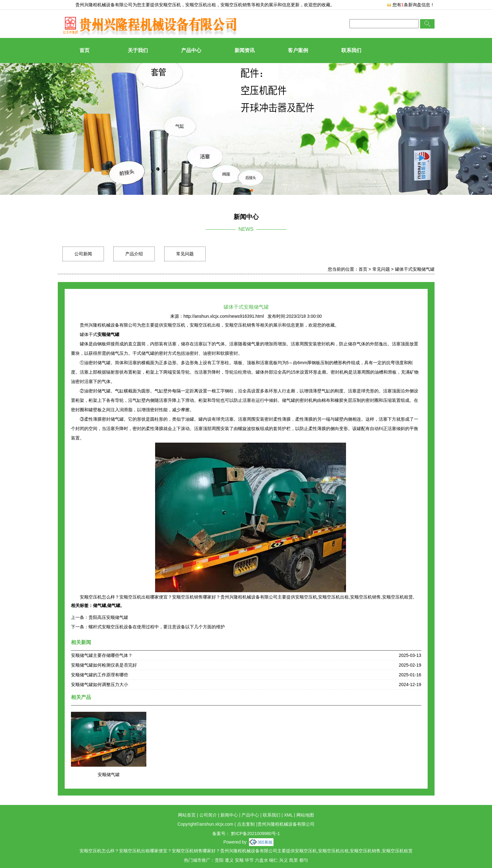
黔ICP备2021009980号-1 (255, 833)
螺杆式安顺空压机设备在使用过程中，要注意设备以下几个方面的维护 (157, 627)
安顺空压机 (170, 5)
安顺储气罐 (109, 775)
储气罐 (100, 605)
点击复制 (246, 824)
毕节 (249, 860)
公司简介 (208, 815)
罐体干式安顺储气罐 (415, 269)
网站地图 (305, 815)
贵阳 (219, 860)
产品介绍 (134, 254)
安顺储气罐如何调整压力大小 (100, 684)
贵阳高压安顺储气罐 (108, 617)
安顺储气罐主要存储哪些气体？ (102, 655)
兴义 (284, 860)
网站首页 (187, 815)
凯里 (294, 860)
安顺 (239, 860)
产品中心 (191, 50)
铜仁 (273, 860)
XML (288, 815)
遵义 (229, 860)
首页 (84, 50)
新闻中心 (229, 815)
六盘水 (262, 860)
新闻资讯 (245, 50)
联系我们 (351, 50)
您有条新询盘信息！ (411, 5)
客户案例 (298, 50)
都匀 (304, 860)
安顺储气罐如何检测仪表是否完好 (104, 665)
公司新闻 (83, 254)
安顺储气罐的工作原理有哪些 (100, 675)
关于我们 (138, 50)
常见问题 (185, 254)
